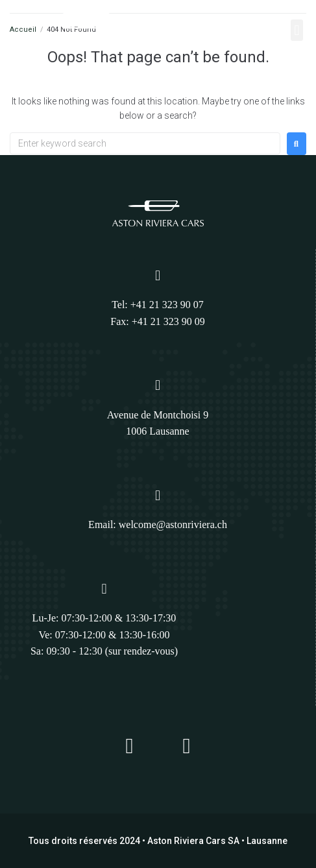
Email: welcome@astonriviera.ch (158, 524)
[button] (297, 30)
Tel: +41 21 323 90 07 (158, 305)
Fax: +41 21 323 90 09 (157, 321)
